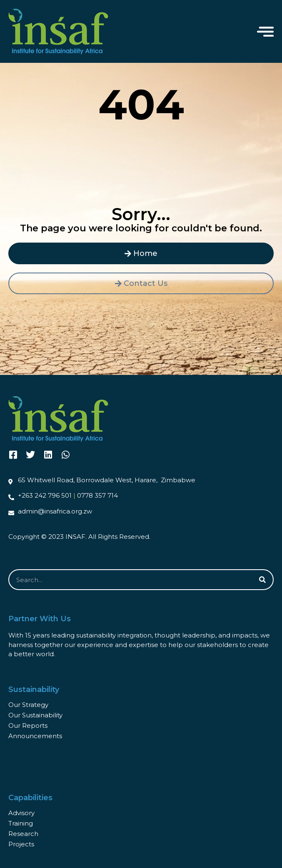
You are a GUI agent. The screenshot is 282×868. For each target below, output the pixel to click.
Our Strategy (28, 705)
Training (21, 823)
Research (23, 834)
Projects (21, 844)
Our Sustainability (35, 715)
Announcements (35, 736)
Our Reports (28, 725)
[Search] (262, 580)
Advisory (21, 813)
